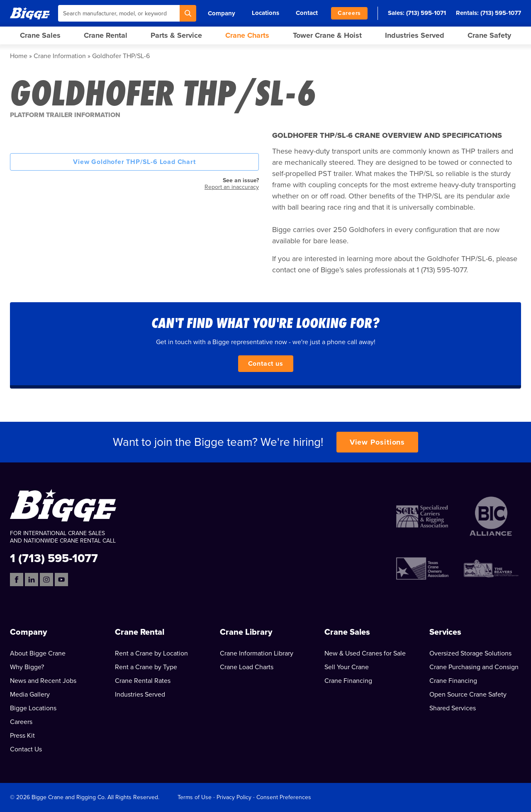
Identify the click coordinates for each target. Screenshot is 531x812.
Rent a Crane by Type (146, 667)
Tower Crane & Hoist (327, 35)
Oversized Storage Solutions (470, 653)
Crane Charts (247, 35)
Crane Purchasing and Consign (474, 667)
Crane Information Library (257, 653)
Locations (265, 13)
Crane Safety (489, 35)
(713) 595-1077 (501, 13)
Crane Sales (40, 35)
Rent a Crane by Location (151, 653)
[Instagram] (46, 580)
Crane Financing (348, 681)
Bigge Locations (33, 708)
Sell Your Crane (347, 667)
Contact (307, 13)
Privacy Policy (234, 797)
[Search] (188, 13)
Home (19, 56)
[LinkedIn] (32, 580)
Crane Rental (106, 35)
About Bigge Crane (38, 653)
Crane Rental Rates (143, 681)
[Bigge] (30, 13)
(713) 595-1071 (426, 13)
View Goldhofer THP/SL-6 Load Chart (134, 162)
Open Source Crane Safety (468, 695)
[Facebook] (17, 580)
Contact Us (26, 749)
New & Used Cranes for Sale (365, 653)
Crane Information (60, 56)
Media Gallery (30, 695)
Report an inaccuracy (232, 187)
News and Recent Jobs (43, 681)
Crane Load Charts (247, 667)
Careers (349, 13)
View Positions (378, 442)
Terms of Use (195, 797)
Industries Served (415, 35)
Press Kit (22, 736)
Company (222, 13)
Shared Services (453, 708)
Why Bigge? (27, 667)
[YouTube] (61, 580)
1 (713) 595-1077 (54, 558)
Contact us (266, 364)
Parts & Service (176, 35)
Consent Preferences (284, 797)
